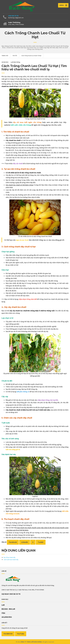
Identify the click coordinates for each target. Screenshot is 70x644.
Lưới (3, 605)
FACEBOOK (8, 634)
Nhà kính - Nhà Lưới (8, 609)
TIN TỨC (15, 56)
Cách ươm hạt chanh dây (11, 560)
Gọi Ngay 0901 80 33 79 (11, 594)
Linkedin (25, 542)
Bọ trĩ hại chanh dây (10, 557)
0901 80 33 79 (13, 16)
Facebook (13, 542)
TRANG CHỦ (5, 56)
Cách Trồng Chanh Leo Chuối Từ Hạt (31, 56)
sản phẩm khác (7, 617)
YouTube (21, 634)
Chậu (3, 613)
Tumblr (41, 542)
